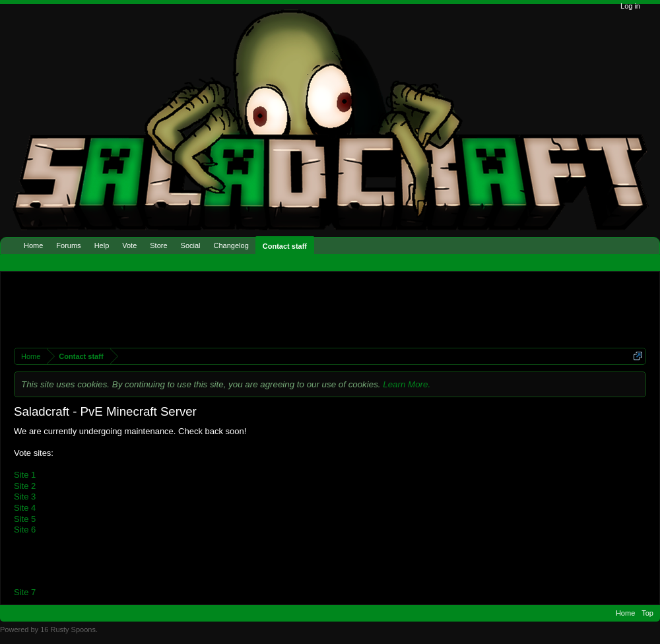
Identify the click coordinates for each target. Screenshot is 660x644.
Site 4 (25, 508)
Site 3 (25, 497)
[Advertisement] (243, 308)
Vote (129, 245)
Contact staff (285, 246)
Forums (68, 245)
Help (102, 245)
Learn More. (407, 384)
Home (33, 245)
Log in (630, 6)
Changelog (231, 245)
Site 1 (25, 475)
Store (158, 245)
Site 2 (25, 486)
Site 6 (25, 530)
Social (191, 245)
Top (647, 613)
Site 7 (25, 592)
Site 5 (25, 519)
